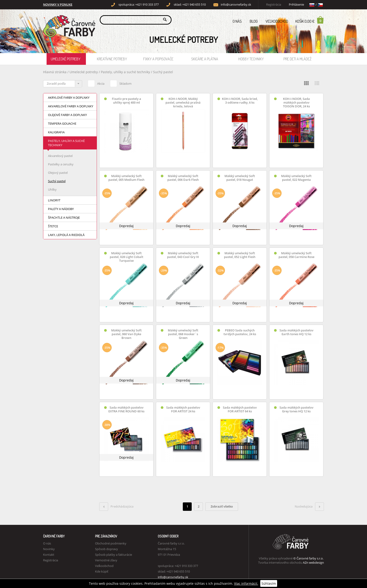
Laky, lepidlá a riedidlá (66, 235)
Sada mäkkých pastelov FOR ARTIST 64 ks (240, 409)
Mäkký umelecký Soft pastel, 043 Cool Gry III (183, 255)
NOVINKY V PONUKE (58, 5)
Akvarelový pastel (60, 156)
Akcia (96, 83)
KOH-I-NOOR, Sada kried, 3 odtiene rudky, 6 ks (240, 101)
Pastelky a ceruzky (61, 164)
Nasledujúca (309, 507)
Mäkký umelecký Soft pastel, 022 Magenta (296, 178)
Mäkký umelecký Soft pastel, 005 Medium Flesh (126, 178)
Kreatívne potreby (112, 59)
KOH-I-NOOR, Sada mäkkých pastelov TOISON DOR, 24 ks (296, 103)
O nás (237, 21)
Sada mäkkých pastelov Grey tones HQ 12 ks (296, 409)
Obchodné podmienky (111, 543)
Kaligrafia (56, 132)
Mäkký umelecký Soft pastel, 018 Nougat (240, 178)
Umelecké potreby (66, 59)
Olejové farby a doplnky (67, 115)
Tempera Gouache (62, 123)
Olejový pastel (58, 173)
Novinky (49, 549)
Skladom (121, 83)
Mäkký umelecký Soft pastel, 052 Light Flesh (240, 255)
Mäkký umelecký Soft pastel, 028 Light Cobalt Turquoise (127, 257)
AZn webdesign (313, 563)
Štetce (53, 226)
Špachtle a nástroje (64, 218)
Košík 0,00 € (310, 20)
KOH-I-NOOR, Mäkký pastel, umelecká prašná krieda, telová (183, 103)
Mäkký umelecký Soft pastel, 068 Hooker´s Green (183, 334)
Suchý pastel (163, 72)
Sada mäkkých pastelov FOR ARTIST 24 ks (183, 409)
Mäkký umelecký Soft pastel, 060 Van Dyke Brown (126, 334)
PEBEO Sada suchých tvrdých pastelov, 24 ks (240, 332)
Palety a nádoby (61, 209)
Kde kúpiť (102, 571)
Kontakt (49, 555)
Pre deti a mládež (297, 59)
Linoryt (54, 200)
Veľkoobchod (277, 21)
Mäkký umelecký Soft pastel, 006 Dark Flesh (183, 178)
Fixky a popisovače (158, 59)
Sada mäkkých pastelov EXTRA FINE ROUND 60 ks (126, 409)
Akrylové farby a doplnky (69, 98)
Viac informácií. (246, 583)
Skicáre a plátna (205, 59)
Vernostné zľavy (106, 560)
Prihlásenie (296, 5)
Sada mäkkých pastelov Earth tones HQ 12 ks (296, 332)
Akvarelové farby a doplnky (71, 106)
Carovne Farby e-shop (68, 20)
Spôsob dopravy (106, 549)
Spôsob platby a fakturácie (114, 555)
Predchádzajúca (116, 507)
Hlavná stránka (55, 72)
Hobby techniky (251, 59)
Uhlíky (52, 189)
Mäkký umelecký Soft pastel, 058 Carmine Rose (296, 255)
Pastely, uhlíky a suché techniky (126, 72)
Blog (254, 21)
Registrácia (274, 5)
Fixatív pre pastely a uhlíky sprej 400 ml (127, 101)
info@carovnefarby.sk (236, 5)
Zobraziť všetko (222, 506)
